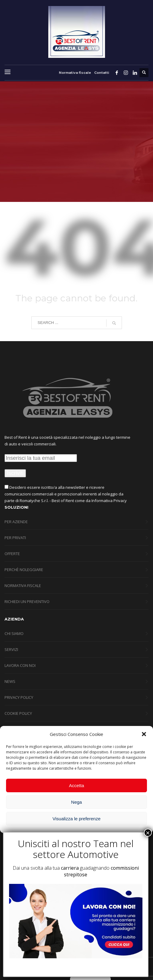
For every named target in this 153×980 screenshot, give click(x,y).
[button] (144, 734)
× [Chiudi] (148, 833)
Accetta (76, 785)
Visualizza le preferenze (76, 819)
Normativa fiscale (75, 73)
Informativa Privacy (109, 501)
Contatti (102, 73)
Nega (77, 802)
